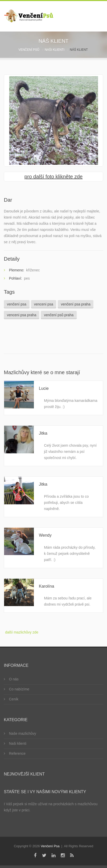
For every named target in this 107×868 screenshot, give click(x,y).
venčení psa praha (76, 304)
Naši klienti (55, 50)
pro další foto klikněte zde (53, 177)
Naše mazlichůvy (23, 733)
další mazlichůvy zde (22, 632)
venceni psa (44, 304)
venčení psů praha (59, 315)
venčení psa (17, 304)
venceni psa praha (22, 315)
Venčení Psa (50, 846)
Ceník (14, 699)
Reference (17, 753)
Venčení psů (29, 50)
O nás (14, 679)
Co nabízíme (19, 689)
